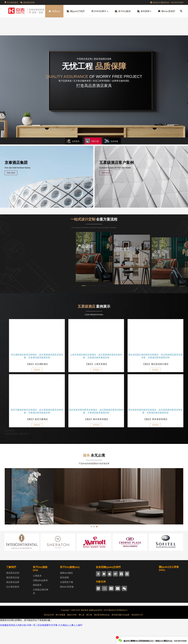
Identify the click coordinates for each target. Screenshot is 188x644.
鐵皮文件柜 (72, 632)
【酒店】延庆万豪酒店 (37, 419)
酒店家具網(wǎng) (102, 632)
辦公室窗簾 (60, 632)
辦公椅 (89, 632)
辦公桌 (82, 632)
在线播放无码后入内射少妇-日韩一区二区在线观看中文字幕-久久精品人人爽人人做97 (41, 642)
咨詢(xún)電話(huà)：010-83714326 (167, 2)
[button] (74, 141)
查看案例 (37, 370)
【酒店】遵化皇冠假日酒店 (155, 364)
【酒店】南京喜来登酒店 (96, 419)
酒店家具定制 (27, 2)
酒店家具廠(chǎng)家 (120, 632)
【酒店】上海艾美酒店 (96, 364)
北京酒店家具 (11, 2)
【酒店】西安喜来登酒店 (155, 419)
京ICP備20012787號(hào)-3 (115, 627)
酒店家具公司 (137, 632)
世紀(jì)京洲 (49, 632)
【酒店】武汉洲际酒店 (37, 364)
